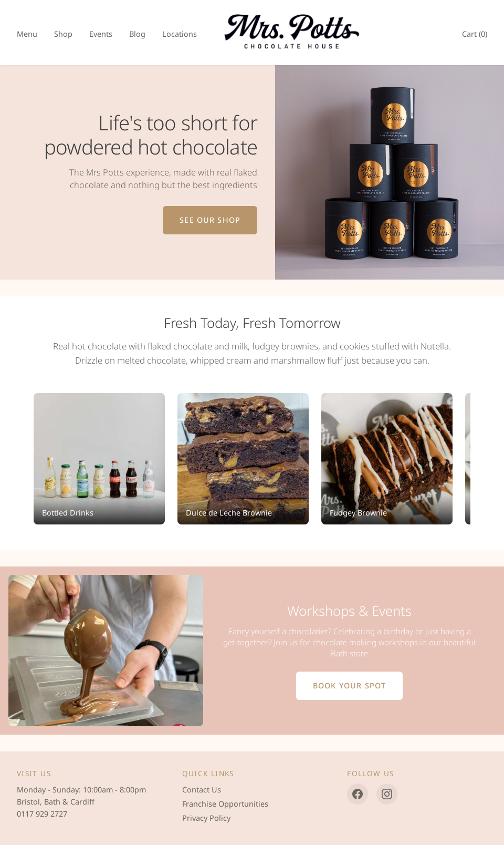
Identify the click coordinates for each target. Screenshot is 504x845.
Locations (180, 34)
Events (101, 34)
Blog (137, 34)
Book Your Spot (349, 686)
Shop (63, 34)
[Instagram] (387, 794)
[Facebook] (358, 794)
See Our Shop (210, 220)
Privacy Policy (206, 818)
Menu (27, 34)
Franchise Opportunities (225, 804)
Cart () (475, 34)
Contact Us (202, 790)
